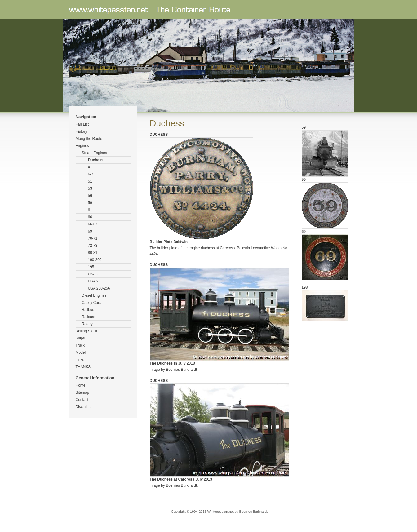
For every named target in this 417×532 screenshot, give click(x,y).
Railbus (88, 310)
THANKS (83, 367)
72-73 (93, 246)
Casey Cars (92, 303)
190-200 (95, 260)
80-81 (93, 253)
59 (90, 203)
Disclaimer (84, 407)
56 (90, 196)
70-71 (93, 238)
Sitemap (82, 392)
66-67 (93, 224)
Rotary (87, 324)
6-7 (91, 174)
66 (90, 217)
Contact (82, 400)
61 (90, 210)
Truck (80, 345)
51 (90, 181)
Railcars (89, 317)
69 (90, 231)
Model (81, 352)
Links (80, 360)
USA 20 (94, 274)
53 (90, 188)
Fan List (82, 124)
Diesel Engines (94, 295)
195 (91, 267)
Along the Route (89, 139)
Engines (82, 146)
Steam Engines (94, 153)
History (81, 131)
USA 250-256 (99, 288)
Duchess (96, 160)
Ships (80, 338)
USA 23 (94, 281)
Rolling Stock (87, 331)
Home (81, 385)
